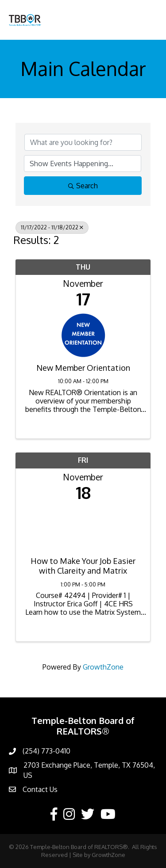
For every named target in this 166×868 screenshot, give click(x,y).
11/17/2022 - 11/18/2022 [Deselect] (52, 227)
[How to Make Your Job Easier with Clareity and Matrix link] (83, 527)
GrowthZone (103, 667)
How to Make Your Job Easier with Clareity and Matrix (83, 566)
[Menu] (146, 20)
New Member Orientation (83, 368)
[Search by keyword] (83, 142)
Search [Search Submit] (83, 186)
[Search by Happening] (83, 164)
